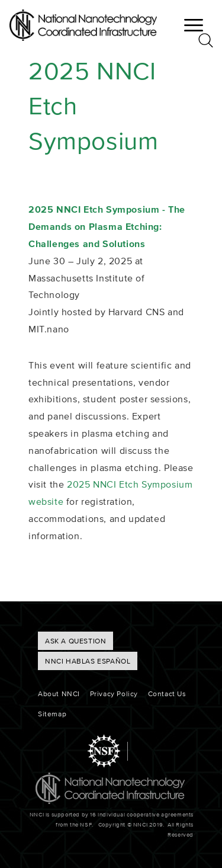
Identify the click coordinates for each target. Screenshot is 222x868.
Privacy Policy (114, 694)
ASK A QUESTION (75, 641)
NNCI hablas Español (88, 661)
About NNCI (59, 694)
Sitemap (52, 714)
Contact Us (167, 694)
